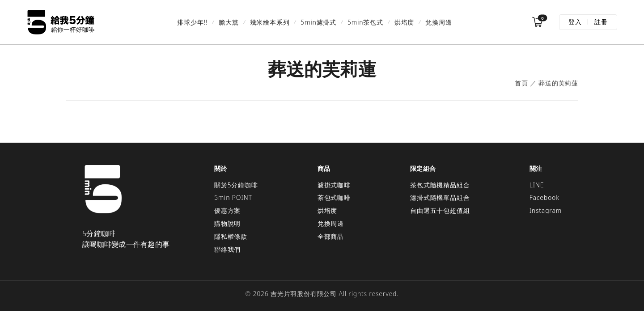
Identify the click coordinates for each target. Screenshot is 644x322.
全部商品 (331, 236)
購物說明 (227, 223)
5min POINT (233, 197)
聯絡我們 (227, 249)
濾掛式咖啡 (334, 185)
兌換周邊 (439, 22)
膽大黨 (229, 22)
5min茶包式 (365, 22)
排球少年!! (192, 22)
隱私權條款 (231, 236)
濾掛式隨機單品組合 (440, 197)
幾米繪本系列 (270, 22)
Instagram (546, 210)
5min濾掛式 (318, 22)
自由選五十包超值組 (440, 210)
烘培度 (404, 22)
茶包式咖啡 (334, 197)
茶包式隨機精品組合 (440, 185)
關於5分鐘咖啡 (236, 185)
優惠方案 (227, 210)
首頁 (521, 83)
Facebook (544, 197)
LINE (537, 185)
